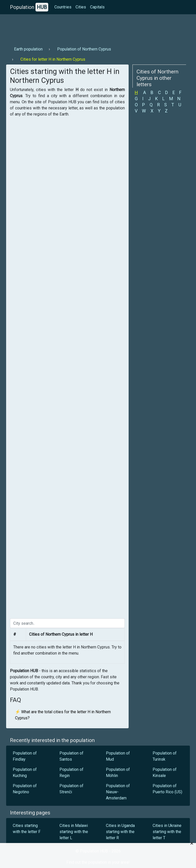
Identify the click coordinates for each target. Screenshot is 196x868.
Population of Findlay (25, 756)
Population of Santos (71, 756)
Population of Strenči (71, 789)
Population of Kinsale (165, 773)
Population (29, 7)
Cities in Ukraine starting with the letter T (167, 832)
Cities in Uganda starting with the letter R (120, 832)
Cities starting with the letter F (27, 829)
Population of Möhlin (118, 773)
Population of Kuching (25, 773)
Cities (81, 7)
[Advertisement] (98, 28)
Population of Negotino (25, 789)
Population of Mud (118, 756)
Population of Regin (71, 773)
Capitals (97, 7)
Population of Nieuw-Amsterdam (118, 792)
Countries (63, 7)
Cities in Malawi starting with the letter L (74, 832)
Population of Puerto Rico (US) (167, 789)
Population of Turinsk (165, 756)
